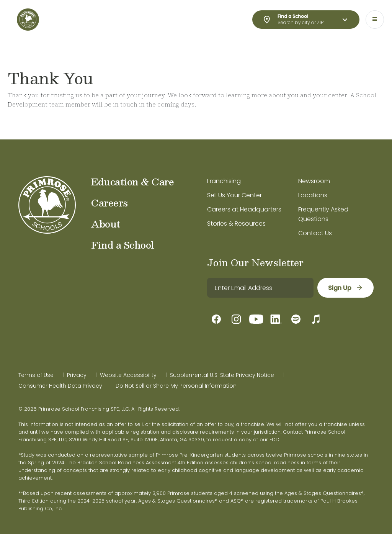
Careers (109, 203)
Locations (313, 195)
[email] (260, 288)
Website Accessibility (128, 375)
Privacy (77, 375)
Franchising (224, 181)
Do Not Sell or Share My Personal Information (176, 386)
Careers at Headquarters (244, 209)
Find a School (123, 245)
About (106, 224)
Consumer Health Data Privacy (60, 386)
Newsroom (314, 181)
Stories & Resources (236, 224)
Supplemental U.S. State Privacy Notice (222, 375)
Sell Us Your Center (234, 195)
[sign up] (345, 288)
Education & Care (132, 182)
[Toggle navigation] (375, 20)
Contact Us (315, 233)
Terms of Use (36, 375)
